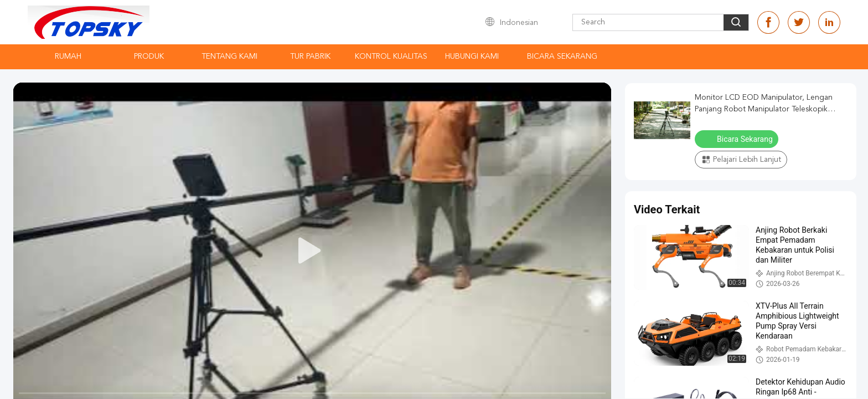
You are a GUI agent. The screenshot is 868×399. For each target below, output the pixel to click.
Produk (149, 57)
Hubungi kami (472, 57)
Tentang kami (229, 57)
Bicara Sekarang (562, 57)
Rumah (68, 57)
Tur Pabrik (310, 57)
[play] (312, 251)
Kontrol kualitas (391, 57)
